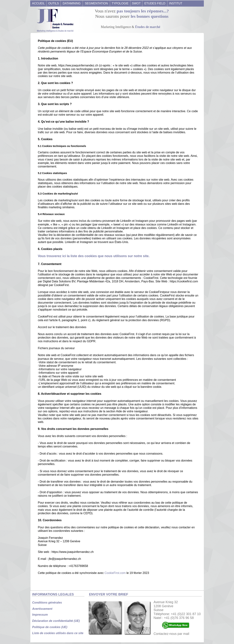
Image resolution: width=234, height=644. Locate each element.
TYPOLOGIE (120, 3)
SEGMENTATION (96, 3)
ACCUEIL (38, 3)
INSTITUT (176, 3)
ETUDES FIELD (155, 3)
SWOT (136, 3)
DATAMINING (72, 3)
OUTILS (54, 3)
